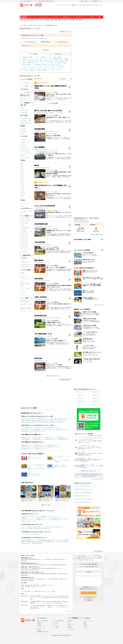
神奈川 (37, 20)
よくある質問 (55, 623)
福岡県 (83, 474)
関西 (60, 20)
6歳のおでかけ (81, 401)
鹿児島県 (89, 476)
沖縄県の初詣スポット (64, 439)
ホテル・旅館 (51, 65)
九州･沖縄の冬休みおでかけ (28, 428)
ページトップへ (98, 551)
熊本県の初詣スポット (63, 438)
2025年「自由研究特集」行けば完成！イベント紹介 (26, 309)
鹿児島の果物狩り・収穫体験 (27, 581)
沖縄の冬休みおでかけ (40, 431)
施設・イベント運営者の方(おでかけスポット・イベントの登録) (42, 591)
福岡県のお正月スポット (27, 445)
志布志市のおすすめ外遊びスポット (83, 502)
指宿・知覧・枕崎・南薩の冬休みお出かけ (32, 420)
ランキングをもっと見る (97, 479)
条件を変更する (46, 50)
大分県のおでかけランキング (29, 520)
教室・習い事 (54, 66)
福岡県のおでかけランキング (49, 516)
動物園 (43, 57)
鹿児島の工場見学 (25, 565)
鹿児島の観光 (24, 561)
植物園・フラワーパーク (28, 59)
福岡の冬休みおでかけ (42, 428)
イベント (31, 17)
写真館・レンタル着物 (35, 70)
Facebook (39, 629)
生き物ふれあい (24, 277)
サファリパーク (49, 57)
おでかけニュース (80, 17)
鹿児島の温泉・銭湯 (25, 579)
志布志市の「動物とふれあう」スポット (84, 489)
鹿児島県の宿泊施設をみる (53, 376)
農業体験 (31, 61)
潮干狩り (36, 61)
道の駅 (60, 66)
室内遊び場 (25, 57)
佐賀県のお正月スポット (40, 445)
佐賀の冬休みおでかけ (53, 428)
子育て (92, 17)
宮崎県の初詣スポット (39, 439)
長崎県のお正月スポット (53, 445)
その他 (58, 70)
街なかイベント (24, 291)
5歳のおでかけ (96, 398)
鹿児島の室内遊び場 (36, 574)
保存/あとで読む (84, 1)
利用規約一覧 (40, 623)
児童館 (24, 65)
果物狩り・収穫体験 (63, 59)
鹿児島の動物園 (32, 559)
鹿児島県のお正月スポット (28, 449)
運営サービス (71, 625)
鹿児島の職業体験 (62, 565)
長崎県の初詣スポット (51, 438)
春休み (77, 5)
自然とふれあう (25, 529)
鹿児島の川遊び (36, 570)
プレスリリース (87, 627)
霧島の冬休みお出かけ (44, 419)
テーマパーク (36, 57)
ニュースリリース (41, 627)
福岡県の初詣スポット (27, 438)
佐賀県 (87, 474)
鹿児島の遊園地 (24, 559)
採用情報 (70, 627)
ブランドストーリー (87, 621)
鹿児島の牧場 (56, 559)
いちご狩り (25, 61)
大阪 (62, 20)
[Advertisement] (53, 352)
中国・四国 (72, 20)
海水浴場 (38, 65)
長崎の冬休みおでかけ (27, 429)
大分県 (100, 474)
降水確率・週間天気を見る (97, 234)
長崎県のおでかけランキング (44, 518)
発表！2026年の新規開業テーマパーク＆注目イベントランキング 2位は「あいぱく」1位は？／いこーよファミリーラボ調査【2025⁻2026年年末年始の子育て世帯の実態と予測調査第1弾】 (49, 597)
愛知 (49, 20)
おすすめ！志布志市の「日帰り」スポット (85, 486)
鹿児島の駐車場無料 (47, 568)
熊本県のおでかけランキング (59, 518)
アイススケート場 (27, 66)
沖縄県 (93, 476)
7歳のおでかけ (96, 401)
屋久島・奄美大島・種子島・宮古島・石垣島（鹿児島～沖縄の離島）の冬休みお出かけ (43, 422)
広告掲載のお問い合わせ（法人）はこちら (89, 589)
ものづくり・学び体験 (25, 288)
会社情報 (85, 625)
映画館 (64, 63)
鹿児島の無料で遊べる (37, 568)
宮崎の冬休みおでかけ (63, 429)
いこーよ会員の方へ (89, 600)
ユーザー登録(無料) (93, 1)
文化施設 (29, 63)
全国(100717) (25, 38)
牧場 (55, 57)
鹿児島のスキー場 (34, 579)
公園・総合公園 (58, 63)
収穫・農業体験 (34, 529)
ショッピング (46, 66)
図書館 (28, 65)
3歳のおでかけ (96, 395)
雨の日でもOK (83, 5)
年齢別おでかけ (67, 17)
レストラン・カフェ (37, 66)
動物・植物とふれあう (40, 527)
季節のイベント (24, 286)
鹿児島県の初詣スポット (51, 439)
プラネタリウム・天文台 (28, 68)
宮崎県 (84, 476)
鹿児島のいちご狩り (64, 579)
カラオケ (38, 68)
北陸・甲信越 (54, 20)
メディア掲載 (55, 627)
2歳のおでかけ (81, 395)
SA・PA (60, 68)
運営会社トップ (71, 621)
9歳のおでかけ (96, 404)
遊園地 (30, 57)
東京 (34, 20)
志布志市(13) (29, 46)
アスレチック (42, 63)
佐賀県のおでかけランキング (29, 518)
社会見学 (51, 61)
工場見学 (56, 61)
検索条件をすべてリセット (66, 32)
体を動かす (41, 529)
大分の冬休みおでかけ (51, 429)
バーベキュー (45, 59)
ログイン (101, 1)
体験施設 (62, 61)
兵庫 (67, 20)
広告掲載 (39, 625)
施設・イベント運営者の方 (43, 621)
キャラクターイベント (25, 295)
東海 (46, 20)
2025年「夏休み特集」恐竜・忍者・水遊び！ (26, 301)
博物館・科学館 (44, 61)
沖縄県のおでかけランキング (29, 521)
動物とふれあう (90, 5)
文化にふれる (58, 527)
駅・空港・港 (25, 70)
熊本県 (95, 474)
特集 (99, 17)
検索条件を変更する (65, 380)
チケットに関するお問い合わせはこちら (89, 597)
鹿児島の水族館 (24, 575)
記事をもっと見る (46, 505)
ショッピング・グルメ (25, 279)
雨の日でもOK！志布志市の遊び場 (83, 493)
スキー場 (57, 65)
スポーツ (23, 275)
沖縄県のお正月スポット (42, 449)
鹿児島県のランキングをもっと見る (89, 471)
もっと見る (68, 611)
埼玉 (43, 20)
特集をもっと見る (99, 305)
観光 (64, 66)
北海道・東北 (23, 20)
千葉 (40, 20)
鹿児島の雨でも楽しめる (26, 574)
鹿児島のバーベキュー (41, 559)
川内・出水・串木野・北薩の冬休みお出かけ (54, 420)
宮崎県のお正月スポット (53, 447)
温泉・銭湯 (44, 65)
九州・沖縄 (78, 20)
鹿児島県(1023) (43, 38)
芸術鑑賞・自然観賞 (25, 284)
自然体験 (23, 272)
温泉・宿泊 (48, 529)
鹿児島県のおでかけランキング (60, 520)
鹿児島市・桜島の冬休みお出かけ (30, 419)
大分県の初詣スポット (27, 439)
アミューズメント (45, 68)
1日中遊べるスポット (99, 5)
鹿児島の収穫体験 (54, 565)
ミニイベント (23, 293)
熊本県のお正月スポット (27, 447)
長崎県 (91, 474)
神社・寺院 (35, 63)
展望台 (67, 61)
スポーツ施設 (50, 63)
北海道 (28, 20)
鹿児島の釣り (49, 559)
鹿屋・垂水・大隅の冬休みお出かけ (60, 419)
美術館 (24, 63)
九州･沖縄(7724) (34, 38)
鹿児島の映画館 (45, 574)
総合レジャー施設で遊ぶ (27, 527)
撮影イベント (23, 281)
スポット (24, 17)
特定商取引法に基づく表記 (43, 632)
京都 (64, 20)
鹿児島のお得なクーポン (26, 568)
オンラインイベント (43, 17)
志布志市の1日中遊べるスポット (82, 496)
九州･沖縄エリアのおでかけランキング (31, 516)
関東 (32, 20)
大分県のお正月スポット (40, 447)
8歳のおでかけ (81, 404)
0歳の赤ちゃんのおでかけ (81, 392)
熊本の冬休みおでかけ (39, 429)
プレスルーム (55, 625)
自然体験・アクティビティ (49, 70)
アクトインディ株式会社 (84, 618)
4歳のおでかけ (81, 398)
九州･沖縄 (78, 474)
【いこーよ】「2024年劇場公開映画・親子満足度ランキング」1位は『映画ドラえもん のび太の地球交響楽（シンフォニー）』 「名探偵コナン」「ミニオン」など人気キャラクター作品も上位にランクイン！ (49, 607)
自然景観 (55, 59)
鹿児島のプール (63, 559)
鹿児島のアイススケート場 (44, 579)
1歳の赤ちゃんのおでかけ (96, 392)
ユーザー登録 (24, 591)
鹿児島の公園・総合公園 (26, 570)
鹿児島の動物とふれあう (44, 565)
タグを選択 (27, 92)
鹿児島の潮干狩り (55, 579)
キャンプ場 (38, 59)
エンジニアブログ (72, 629)
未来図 (85, 623)
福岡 (82, 20)
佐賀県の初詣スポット (39, 438)
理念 (69, 623)
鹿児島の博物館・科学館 (54, 574)
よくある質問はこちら (89, 598)
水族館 (59, 57)
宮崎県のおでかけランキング (44, 520)
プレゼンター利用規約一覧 (58, 621)
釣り (51, 59)
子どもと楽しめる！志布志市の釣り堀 (84, 499)
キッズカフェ (54, 68)
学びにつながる (50, 527)
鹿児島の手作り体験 (34, 565)
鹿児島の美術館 (64, 574)
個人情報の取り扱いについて (89, 587)
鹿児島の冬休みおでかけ (27, 431)
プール (33, 65)
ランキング (56, 17)
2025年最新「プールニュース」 (26, 305)
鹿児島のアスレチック (57, 568)
